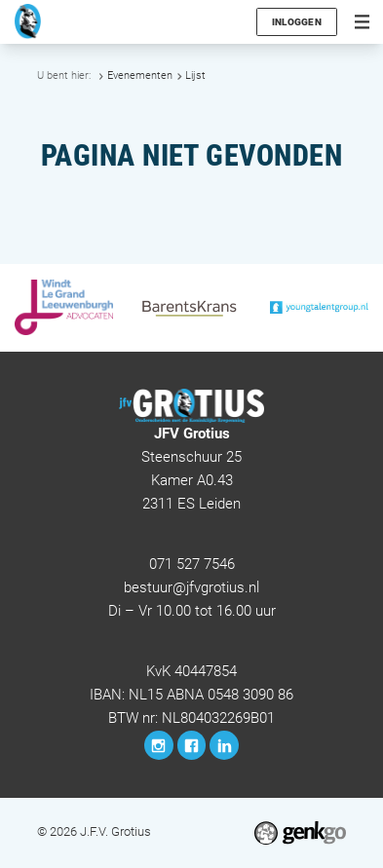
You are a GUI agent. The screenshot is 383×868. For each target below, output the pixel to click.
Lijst (195, 75)
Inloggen (297, 22)
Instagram (159, 745)
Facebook (192, 745)
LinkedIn (224, 745)
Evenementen (140, 75)
